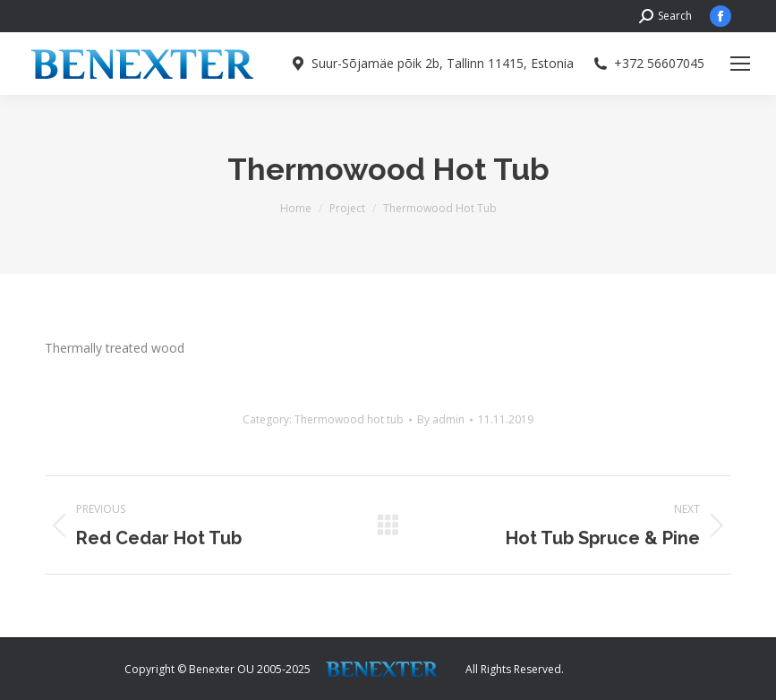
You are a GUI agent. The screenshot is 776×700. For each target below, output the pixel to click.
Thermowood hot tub (349, 419)
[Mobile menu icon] (740, 64)
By (441, 419)
